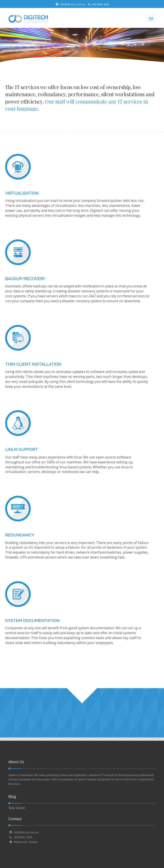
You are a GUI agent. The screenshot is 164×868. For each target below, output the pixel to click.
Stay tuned (17, 808)
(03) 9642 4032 (98, 4)
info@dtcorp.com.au (70, 4)
